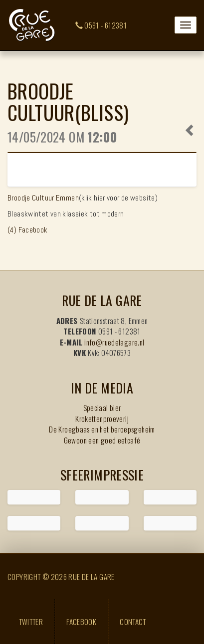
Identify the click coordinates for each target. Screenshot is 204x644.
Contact (133, 621)
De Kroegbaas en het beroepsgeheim (102, 429)
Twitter (31, 621)
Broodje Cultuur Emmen (43, 198)
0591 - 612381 (101, 25)
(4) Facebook (28, 230)
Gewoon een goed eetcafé (102, 440)
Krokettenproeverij (102, 418)
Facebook (81, 621)
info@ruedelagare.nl (114, 342)
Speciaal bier (102, 407)
